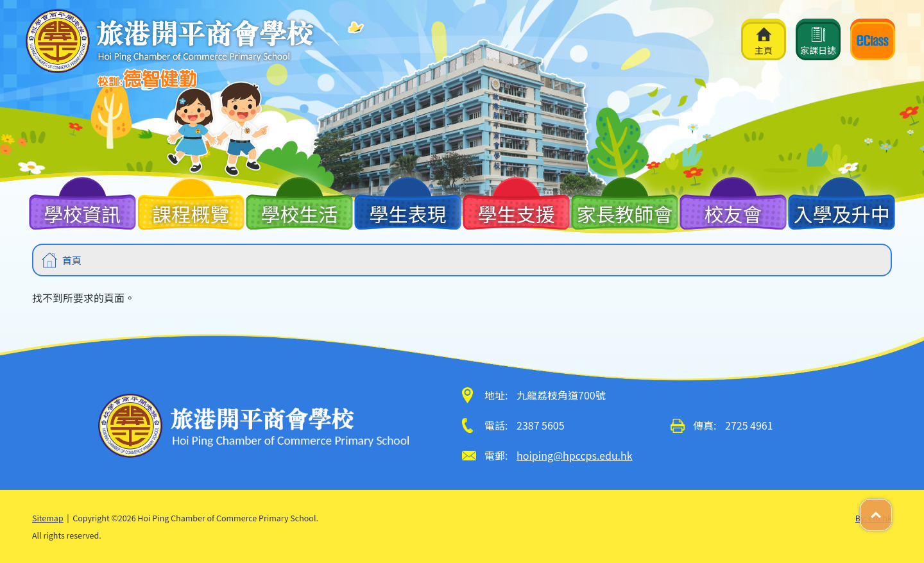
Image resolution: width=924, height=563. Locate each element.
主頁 (764, 42)
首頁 (72, 260)
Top (892, 508)
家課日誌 (818, 42)
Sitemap (48, 518)
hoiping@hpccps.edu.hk (575, 455)
